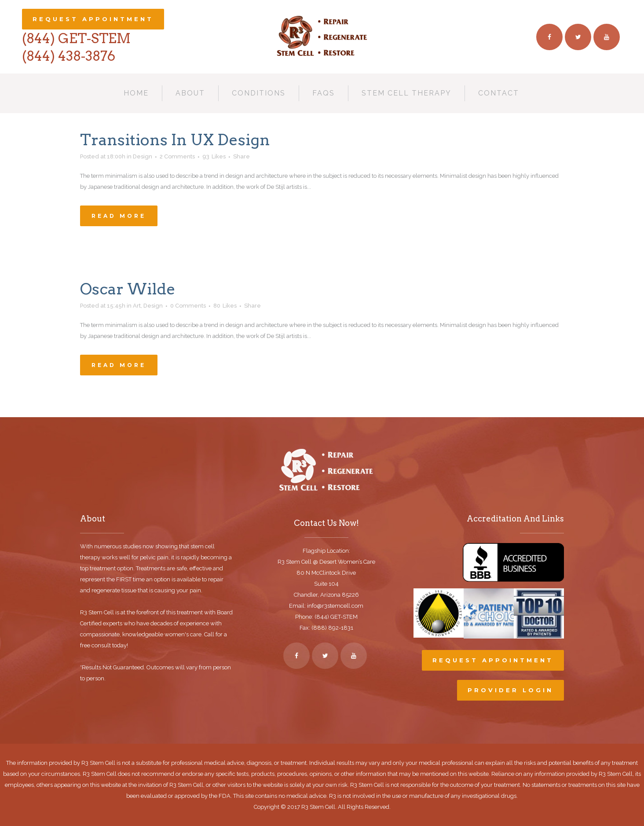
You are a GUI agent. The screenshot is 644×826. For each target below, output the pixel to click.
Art (137, 306)
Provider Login (510, 690)
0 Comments (188, 306)
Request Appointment (93, 19)
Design (153, 306)
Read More (119, 216)
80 (225, 306)
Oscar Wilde (128, 289)
